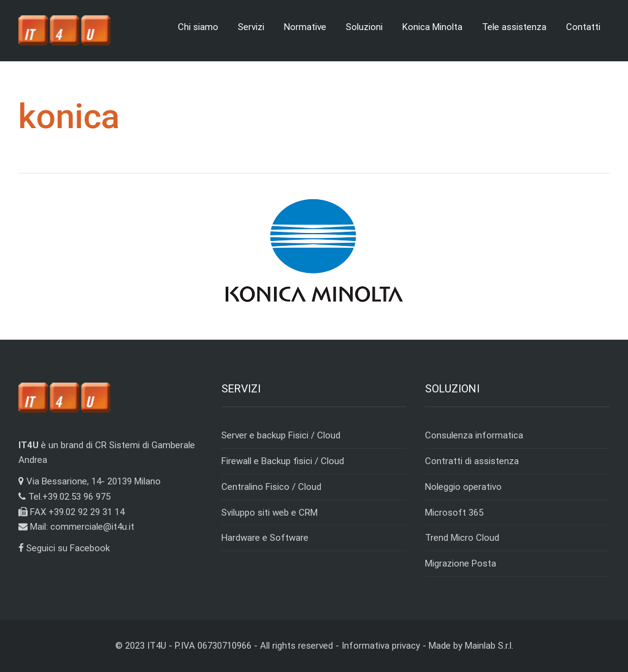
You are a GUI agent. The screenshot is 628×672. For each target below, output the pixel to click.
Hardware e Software (265, 538)
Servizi (251, 27)
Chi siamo (198, 27)
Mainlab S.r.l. (489, 646)
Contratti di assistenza (472, 461)
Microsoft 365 (454, 513)
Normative (305, 27)
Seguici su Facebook (64, 548)
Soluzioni (364, 27)
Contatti (583, 27)
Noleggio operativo (463, 487)
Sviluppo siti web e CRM (270, 513)
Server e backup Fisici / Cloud (281, 435)
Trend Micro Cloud (462, 538)
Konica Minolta (432, 27)
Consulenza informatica (474, 435)
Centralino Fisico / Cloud (271, 487)
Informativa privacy (381, 646)
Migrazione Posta (461, 563)
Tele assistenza (514, 27)
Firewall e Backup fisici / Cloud (283, 461)
